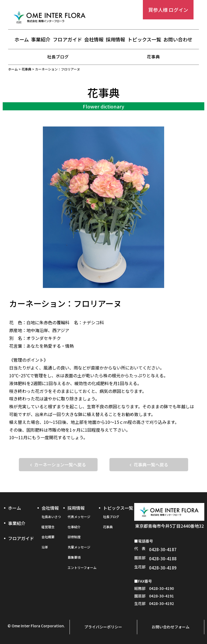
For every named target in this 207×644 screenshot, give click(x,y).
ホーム (22, 40)
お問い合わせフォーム (171, 627)
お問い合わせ (178, 40)
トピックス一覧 (144, 40)
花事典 (153, 57)
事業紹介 (41, 40)
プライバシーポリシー (103, 627)
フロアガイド (67, 40)
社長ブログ (58, 57)
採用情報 (115, 40)
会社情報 (94, 40)
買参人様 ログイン (168, 10)
